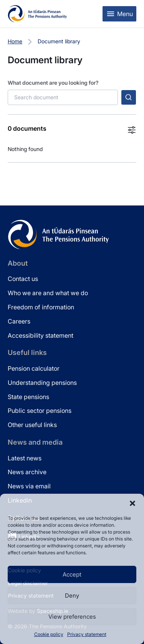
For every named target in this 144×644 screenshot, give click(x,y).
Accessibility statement (41, 335)
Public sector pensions (40, 411)
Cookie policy (49, 634)
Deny (72, 596)
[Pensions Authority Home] (37, 14)
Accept (72, 574)
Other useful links (32, 425)
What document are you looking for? (53, 83)
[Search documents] (63, 97)
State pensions (28, 397)
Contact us (23, 279)
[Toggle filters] (132, 130)
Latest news (25, 458)
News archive (27, 472)
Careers (19, 321)
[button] (132, 503)
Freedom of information (41, 307)
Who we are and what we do (48, 293)
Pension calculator (34, 368)
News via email (29, 486)
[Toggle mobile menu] (119, 14)
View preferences (72, 617)
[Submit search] (129, 97)
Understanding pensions (42, 383)
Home (15, 41)
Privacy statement (87, 634)
